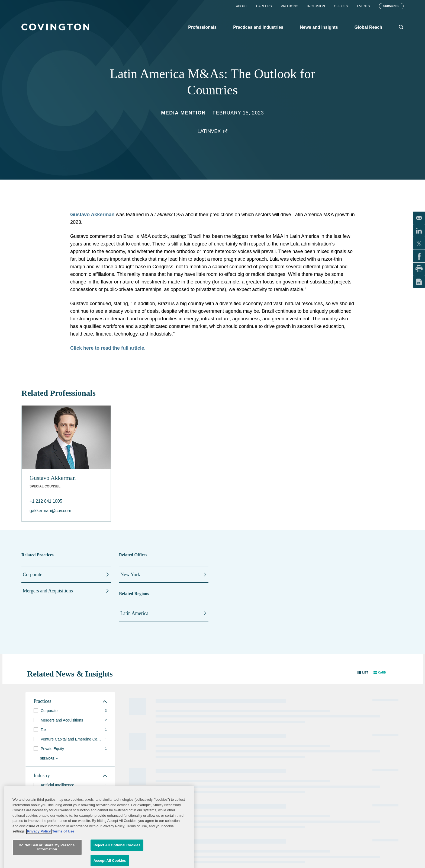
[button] (363, 673)
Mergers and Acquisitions (48, 591)
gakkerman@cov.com (50, 511)
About (242, 6)
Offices (341, 6)
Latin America (134, 613)
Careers (264, 6)
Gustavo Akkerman (92, 215)
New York (130, 575)
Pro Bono (290, 6)
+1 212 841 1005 (46, 501)
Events (363, 6)
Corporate (33, 575)
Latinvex (209, 131)
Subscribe (391, 6)
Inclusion (316, 6)
